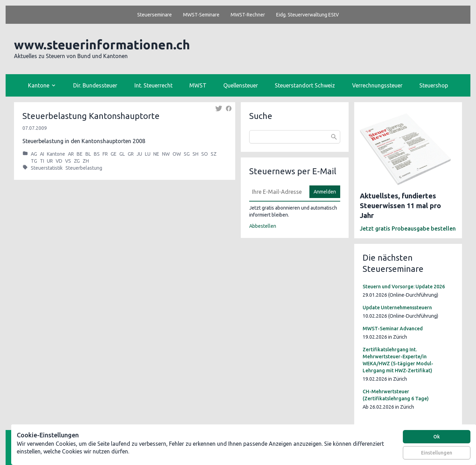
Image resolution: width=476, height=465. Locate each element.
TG (34, 161)
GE (114, 154)
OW (177, 154)
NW (166, 154)
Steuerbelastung (84, 168)
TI (42, 161)
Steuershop (434, 85)
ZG (77, 161)
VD (59, 161)
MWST (198, 85)
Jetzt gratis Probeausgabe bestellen (408, 228)
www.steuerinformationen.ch (102, 45)
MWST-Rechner (248, 15)
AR (71, 154)
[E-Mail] (277, 192)
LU (148, 154)
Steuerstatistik (47, 168)
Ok (437, 437)
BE (80, 154)
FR (105, 154)
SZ (214, 154)
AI (42, 154)
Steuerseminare (155, 15)
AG (34, 154)
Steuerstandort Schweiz (305, 85)
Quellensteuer (241, 85)
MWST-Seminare (201, 15)
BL (88, 154)
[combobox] (295, 137)
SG (187, 154)
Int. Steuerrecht (153, 85)
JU (139, 154)
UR (50, 161)
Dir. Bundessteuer (95, 85)
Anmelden (325, 192)
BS (97, 154)
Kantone (56, 154)
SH (195, 154)
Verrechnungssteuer (377, 85)
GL (122, 154)
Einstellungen (437, 453)
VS (68, 161)
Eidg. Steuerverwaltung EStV (307, 15)
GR (131, 154)
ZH (86, 161)
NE (156, 154)
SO (205, 154)
